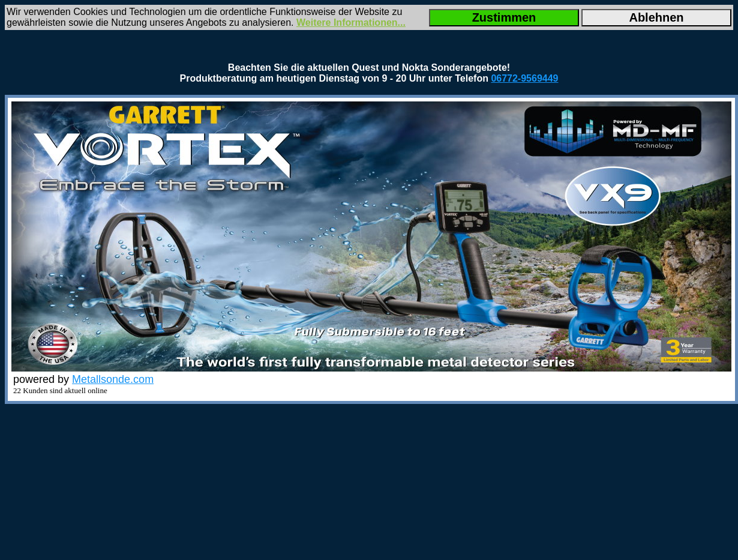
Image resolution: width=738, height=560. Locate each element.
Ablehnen (656, 17)
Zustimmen (504, 17)
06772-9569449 (524, 78)
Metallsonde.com (113, 379)
